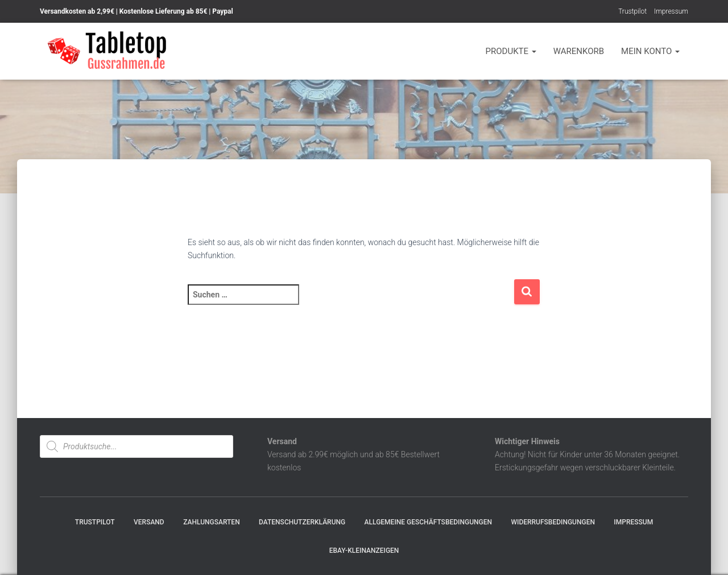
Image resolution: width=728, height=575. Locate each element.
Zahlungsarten (212, 522)
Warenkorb (579, 51)
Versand (149, 522)
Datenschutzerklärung (302, 522)
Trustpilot (632, 11)
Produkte (511, 51)
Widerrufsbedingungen (553, 522)
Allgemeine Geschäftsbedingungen (428, 522)
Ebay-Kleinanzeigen (364, 551)
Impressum (671, 11)
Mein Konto (650, 51)
